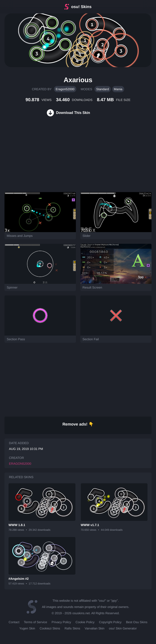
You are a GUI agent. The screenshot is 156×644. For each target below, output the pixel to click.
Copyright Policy (110, 622)
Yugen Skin (27, 628)
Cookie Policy (85, 622)
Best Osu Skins (137, 622)
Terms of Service (36, 622)
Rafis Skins (72, 628)
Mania (118, 89)
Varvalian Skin (94, 628)
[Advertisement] (34, 160)
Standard (103, 89)
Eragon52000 (65, 89)
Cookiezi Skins (50, 628)
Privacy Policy (61, 622)
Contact (14, 622)
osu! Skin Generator (123, 628)
